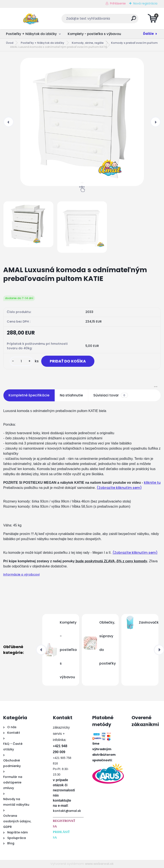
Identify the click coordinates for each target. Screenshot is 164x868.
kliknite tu (152, 483)
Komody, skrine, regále (88, 43)
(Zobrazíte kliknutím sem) (119, 488)
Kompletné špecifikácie (29, 395)
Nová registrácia (145, 3)
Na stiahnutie (71, 395)
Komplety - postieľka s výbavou (94, 34)
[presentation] (9, 122)
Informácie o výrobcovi (21, 574)
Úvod (10, 43)
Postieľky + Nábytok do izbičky (31, 34)
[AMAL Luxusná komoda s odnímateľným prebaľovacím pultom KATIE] (82, 122)
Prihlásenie (118, 3)
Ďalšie (148, 34)
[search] (134, 20)
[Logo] (29, 19)
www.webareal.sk (99, 864)
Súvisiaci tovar (111, 395)
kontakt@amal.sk (67, 811)
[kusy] (21, 361)
